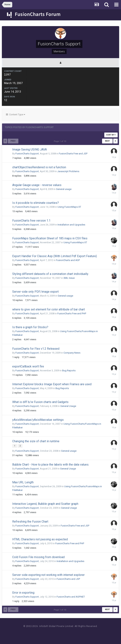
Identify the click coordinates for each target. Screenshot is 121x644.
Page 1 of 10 (61, 141)
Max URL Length (23, 482)
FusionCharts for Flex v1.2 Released (36, 349)
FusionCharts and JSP (68, 579)
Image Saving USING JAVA (30, 149)
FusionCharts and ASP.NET (71, 597)
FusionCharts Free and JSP (73, 154)
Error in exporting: (24, 593)
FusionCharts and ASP (68, 260)
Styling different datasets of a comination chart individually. (50, 274)
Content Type (15, 114)
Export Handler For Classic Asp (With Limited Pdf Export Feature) (55, 256)
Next (107, 141)
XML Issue (69, 278)
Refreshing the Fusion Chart (30, 522)
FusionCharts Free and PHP (72, 313)
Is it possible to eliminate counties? (36, 203)
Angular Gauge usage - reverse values (37, 185)
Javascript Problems (68, 171)
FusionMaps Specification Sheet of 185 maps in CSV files (50, 238)
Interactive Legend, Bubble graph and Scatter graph (45, 504)
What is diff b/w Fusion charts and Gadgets (40, 402)
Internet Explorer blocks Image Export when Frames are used (52, 384)
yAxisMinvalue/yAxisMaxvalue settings (38, 420)
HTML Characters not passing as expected (40, 539)
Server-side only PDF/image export (35, 292)
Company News (72, 353)
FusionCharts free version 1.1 (31, 221)
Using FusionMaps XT (69, 207)
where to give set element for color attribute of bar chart (49, 309)
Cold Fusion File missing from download (38, 557)
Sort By (111, 135)
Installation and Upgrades (71, 225)
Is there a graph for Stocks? (30, 327)
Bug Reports (69, 370)
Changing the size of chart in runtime (36, 441)
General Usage (68, 406)
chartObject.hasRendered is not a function (39, 167)
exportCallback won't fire (28, 366)
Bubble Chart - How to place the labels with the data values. (51, 465)
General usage (64, 189)
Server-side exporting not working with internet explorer (48, 575)
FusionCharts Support (27, 154)
